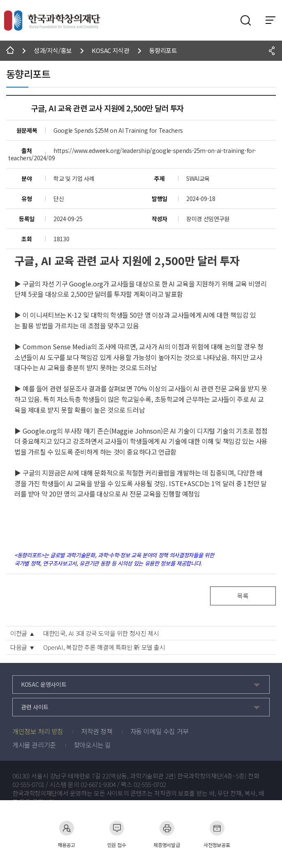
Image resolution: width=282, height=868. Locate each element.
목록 (243, 596)
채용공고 (66, 834)
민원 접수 (117, 834)
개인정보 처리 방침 (38, 731)
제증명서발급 (166, 834)
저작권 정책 (97, 731)
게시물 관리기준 (34, 745)
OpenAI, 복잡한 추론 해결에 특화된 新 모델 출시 (104, 647)
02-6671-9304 (98, 785)
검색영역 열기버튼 (246, 21)
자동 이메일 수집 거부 (159, 731)
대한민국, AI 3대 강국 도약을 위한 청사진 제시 (101, 633)
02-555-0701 (28, 785)
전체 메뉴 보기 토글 (270, 20)
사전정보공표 (217, 834)
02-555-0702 (150, 785)
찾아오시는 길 (92, 745)
